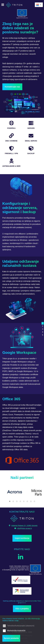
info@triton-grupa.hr (23, 528)
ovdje (16, 621)
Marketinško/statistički (16, 631)
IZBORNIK (3, 5)
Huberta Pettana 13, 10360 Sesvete (23, 526)
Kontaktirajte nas (12, 87)
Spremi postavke (11, 638)
